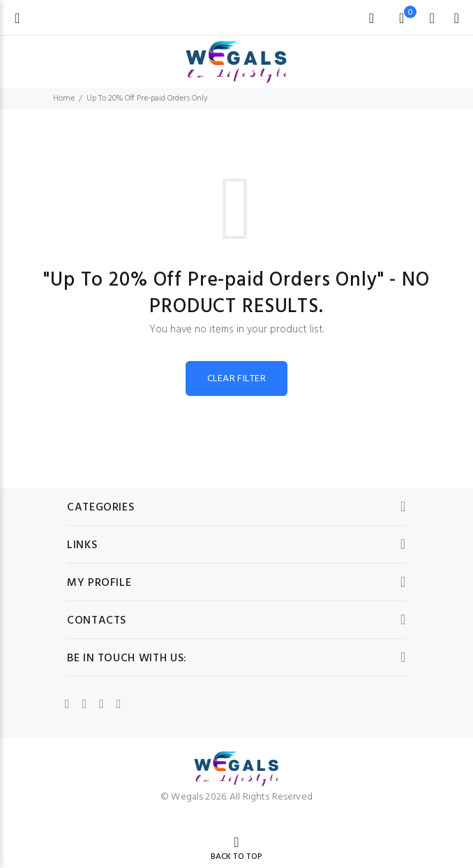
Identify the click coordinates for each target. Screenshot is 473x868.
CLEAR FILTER (236, 379)
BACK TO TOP (236, 857)
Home (64, 98)
